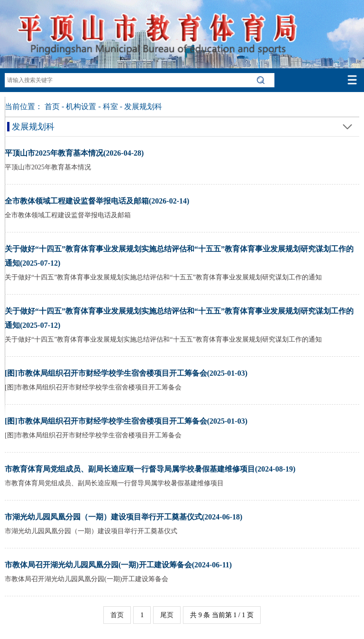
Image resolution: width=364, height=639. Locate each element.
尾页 (167, 615)
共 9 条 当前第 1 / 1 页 (222, 615)
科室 (110, 106)
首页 (52, 106)
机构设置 (81, 106)
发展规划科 (143, 106)
